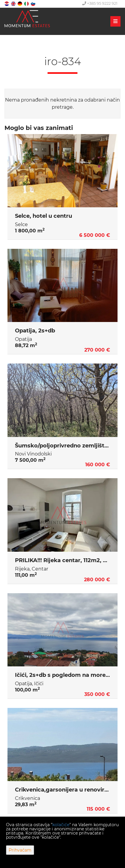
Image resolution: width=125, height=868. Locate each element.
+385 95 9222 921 (100, 3)
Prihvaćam (20, 850)
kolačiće (61, 825)
